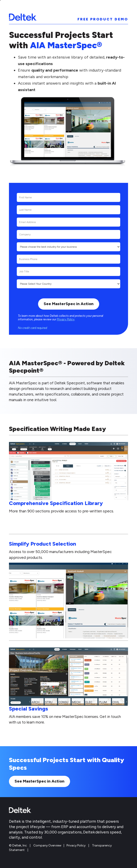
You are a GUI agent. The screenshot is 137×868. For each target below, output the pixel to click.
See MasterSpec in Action (40, 781)
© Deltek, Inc (18, 845)
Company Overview (47, 845)
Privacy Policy (66, 319)
